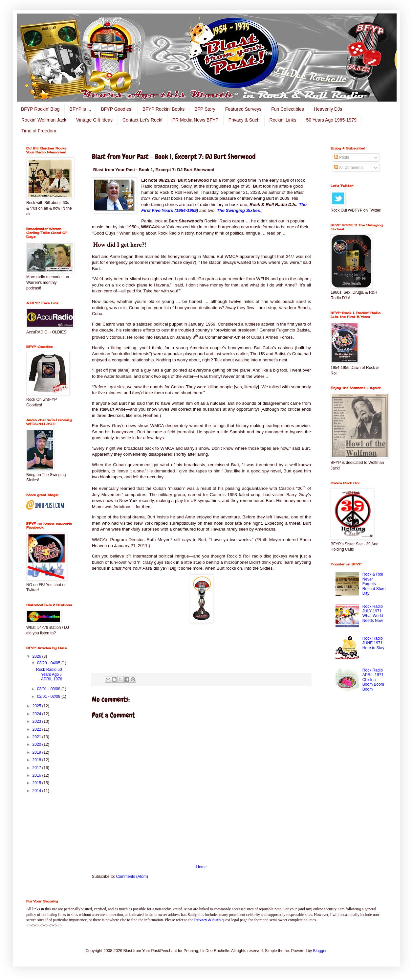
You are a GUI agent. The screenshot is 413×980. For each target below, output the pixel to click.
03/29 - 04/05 (49, 663)
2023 (37, 721)
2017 (37, 768)
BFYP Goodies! (117, 109)
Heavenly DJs (328, 109)
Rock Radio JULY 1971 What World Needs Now (373, 614)
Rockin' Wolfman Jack (44, 120)
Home (201, 867)
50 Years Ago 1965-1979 (331, 120)
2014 (37, 791)
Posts (342, 157)
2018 (37, 760)
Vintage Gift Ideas (94, 120)
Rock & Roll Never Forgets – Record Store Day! (374, 584)
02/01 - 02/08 (49, 696)
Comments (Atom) (132, 877)
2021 (37, 737)
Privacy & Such (244, 120)
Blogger (320, 951)
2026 (37, 656)
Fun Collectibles (288, 109)
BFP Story (205, 109)
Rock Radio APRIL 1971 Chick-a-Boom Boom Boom (373, 680)
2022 (37, 729)
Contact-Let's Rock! (142, 120)
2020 (37, 744)
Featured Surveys (243, 109)
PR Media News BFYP (196, 120)
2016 (37, 775)
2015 (37, 783)
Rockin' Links (283, 120)
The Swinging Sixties (238, 210)
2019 (37, 752)
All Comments (349, 168)
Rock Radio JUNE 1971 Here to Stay (373, 643)
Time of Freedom (39, 131)
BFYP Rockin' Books (163, 109)
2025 (37, 706)
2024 (37, 714)
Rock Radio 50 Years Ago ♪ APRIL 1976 (49, 674)
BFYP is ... (80, 109)
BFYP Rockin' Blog (40, 109)
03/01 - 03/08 (49, 689)
